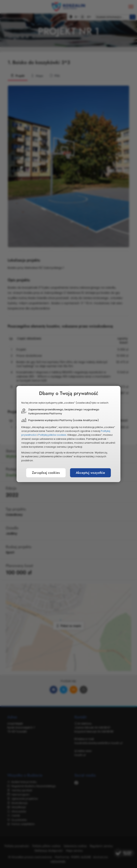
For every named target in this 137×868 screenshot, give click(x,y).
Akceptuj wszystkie (90, 473)
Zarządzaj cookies (46, 473)
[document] (68, 434)
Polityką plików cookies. (53, 435)
